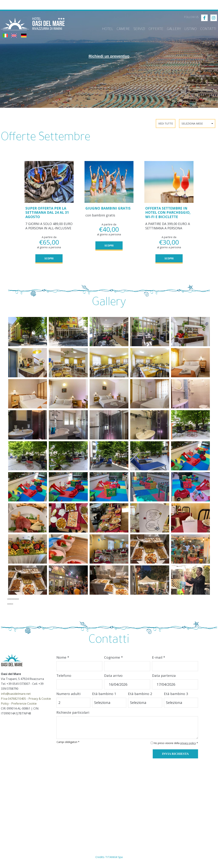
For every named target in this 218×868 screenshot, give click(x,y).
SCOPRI (49, 257)
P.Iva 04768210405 (13, 702)
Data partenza (164, 679)
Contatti (208, 29)
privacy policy (188, 746)
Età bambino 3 (176, 697)
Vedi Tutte (166, 123)
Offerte (155, 29)
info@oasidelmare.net (16, 697)
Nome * (63, 660)
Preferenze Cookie (24, 707)
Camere (121, 29)
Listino (191, 29)
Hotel (105, 29)
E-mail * (159, 660)
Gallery (173, 29)
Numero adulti (68, 697)
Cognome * (113, 660)
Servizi (138, 29)
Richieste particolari (73, 716)
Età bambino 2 (140, 697)
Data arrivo (113, 679)
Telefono (64, 679)
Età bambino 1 (104, 697)
